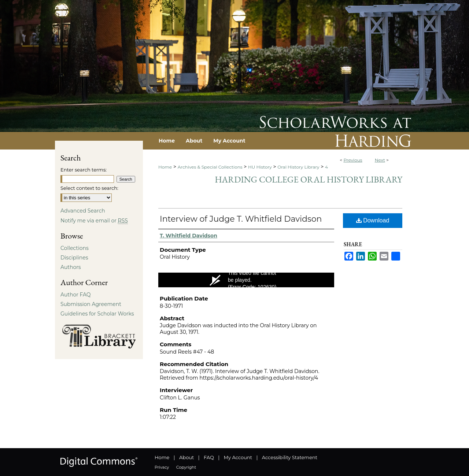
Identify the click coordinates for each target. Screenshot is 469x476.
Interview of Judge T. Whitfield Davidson (241, 219)
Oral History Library (298, 167)
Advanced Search (83, 211)
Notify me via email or (94, 221)
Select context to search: (89, 188)
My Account (238, 457)
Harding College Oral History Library (309, 179)
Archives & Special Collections (210, 167)
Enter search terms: (84, 170)
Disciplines (74, 258)
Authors (71, 267)
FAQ (209, 457)
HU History (260, 167)
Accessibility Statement (290, 457)
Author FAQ (76, 295)
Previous (353, 160)
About (187, 457)
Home (165, 167)
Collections (75, 248)
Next (380, 160)
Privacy (162, 467)
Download (373, 220)
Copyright (186, 467)
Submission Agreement (91, 304)
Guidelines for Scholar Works (97, 314)
